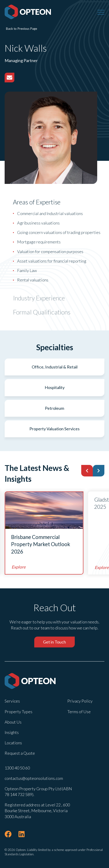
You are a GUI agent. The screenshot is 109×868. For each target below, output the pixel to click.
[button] (87, 471)
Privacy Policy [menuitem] (80, 701)
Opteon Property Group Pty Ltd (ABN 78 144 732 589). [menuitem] (38, 792)
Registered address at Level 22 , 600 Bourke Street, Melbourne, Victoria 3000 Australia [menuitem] (37, 811)
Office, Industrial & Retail (55, 367)
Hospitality (55, 387)
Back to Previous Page (22, 29)
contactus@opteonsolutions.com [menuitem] (34, 778)
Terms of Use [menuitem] (79, 712)
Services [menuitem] (12, 701)
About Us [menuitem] (13, 722)
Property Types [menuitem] (19, 712)
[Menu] (101, 12)
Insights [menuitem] (12, 732)
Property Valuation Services (54, 429)
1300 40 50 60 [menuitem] (17, 768)
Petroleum (54, 408)
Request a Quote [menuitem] (20, 753)
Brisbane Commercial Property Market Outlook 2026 (41, 544)
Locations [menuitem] (13, 743)
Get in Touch (54, 642)
